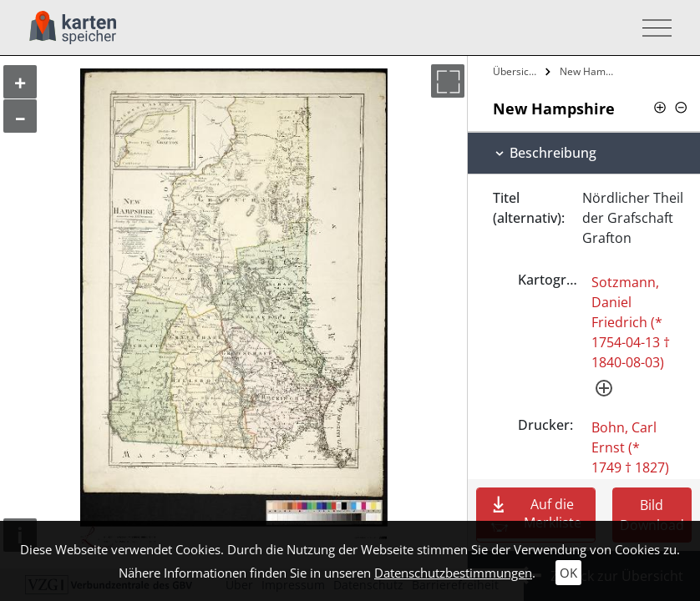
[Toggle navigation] (652, 28)
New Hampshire (589, 71)
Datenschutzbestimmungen (453, 573)
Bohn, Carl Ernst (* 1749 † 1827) (630, 447)
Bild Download (652, 515)
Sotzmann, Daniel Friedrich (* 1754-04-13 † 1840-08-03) (631, 322)
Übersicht (515, 71)
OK (568, 573)
